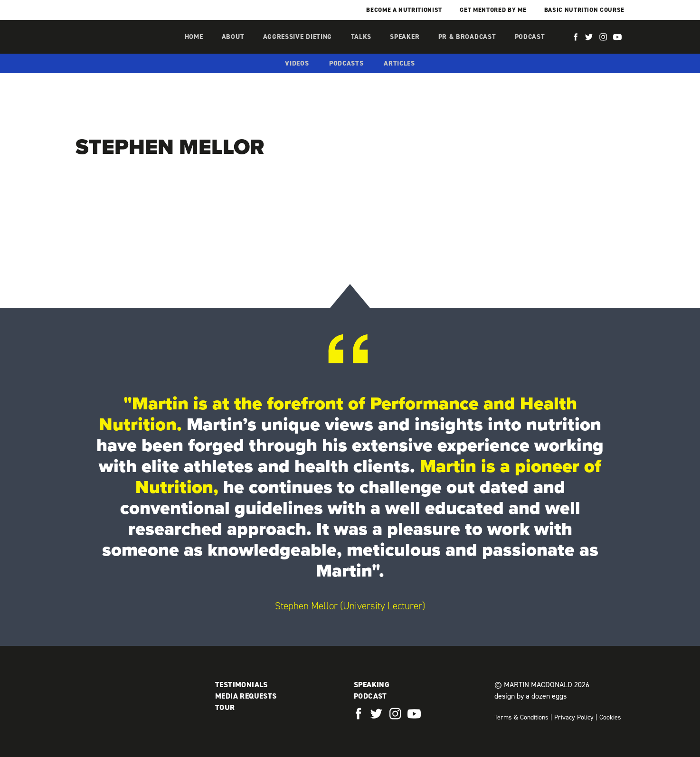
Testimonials (241, 685)
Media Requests (246, 696)
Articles (399, 63)
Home (194, 37)
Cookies (610, 717)
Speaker (405, 37)
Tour (225, 707)
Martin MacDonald (125, 47)
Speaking (372, 685)
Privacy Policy (574, 717)
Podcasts (346, 63)
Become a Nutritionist (404, 10)
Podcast (530, 37)
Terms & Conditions (521, 717)
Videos (297, 63)
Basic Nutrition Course (584, 10)
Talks (361, 37)
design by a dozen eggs (530, 696)
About (233, 37)
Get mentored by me (493, 10)
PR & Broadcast (467, 37)
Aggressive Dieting (298, 37)
